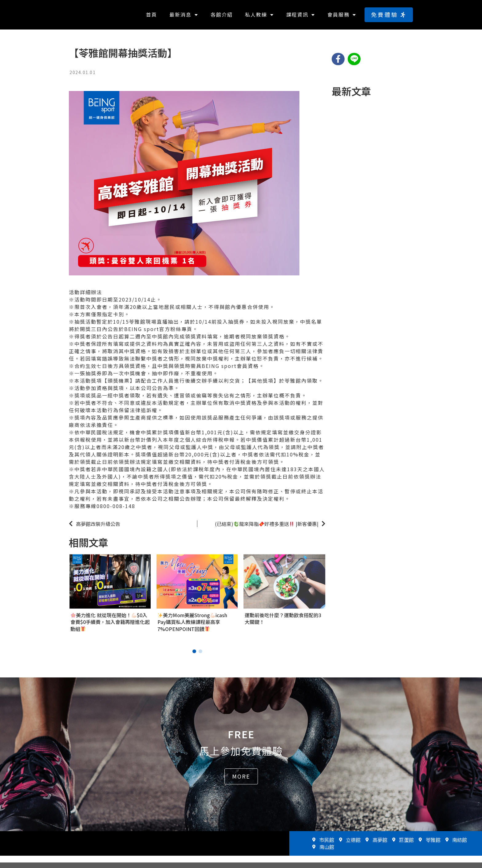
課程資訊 (301, 18)
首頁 (152, 17)
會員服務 (342, 18)
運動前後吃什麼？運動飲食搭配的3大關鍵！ (283, 624)
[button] (389, 17)
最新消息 (184, 18)
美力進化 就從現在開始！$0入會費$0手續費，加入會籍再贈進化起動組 (110, 627)
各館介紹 (222, 17)
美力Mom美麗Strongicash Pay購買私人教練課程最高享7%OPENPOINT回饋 (192, 627)
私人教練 (259, 18)
